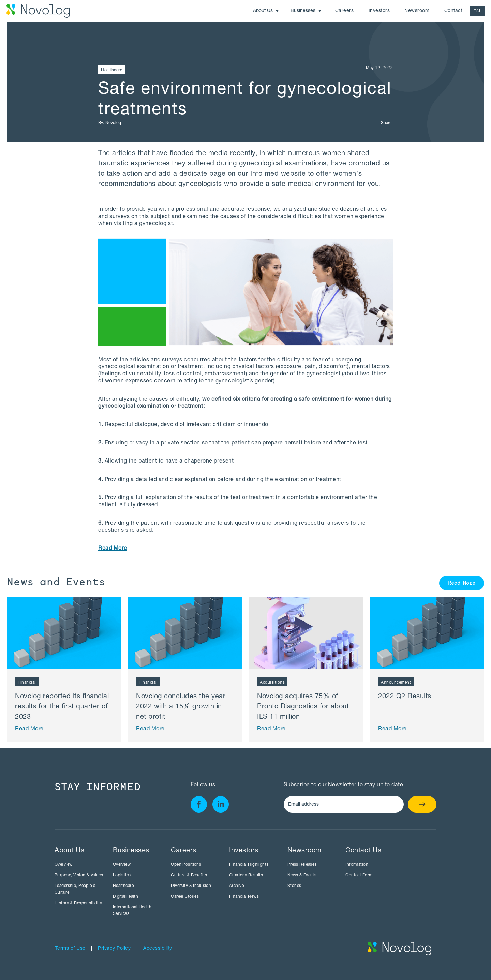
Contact (453, 11)
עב (477, 11)
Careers (345, 11)
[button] (266, 11)
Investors (379, 11)
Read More (462, 583)
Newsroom (417, 11)
